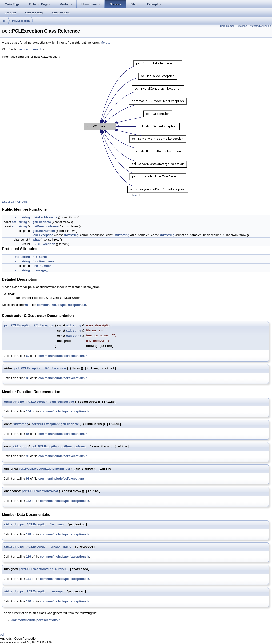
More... (105, 43)
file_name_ (41, 257)
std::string (22, 217)
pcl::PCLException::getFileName (55, 424)
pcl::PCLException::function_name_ (47, 547)
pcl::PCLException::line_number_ (43, 569)
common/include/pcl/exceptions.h (62, 305)
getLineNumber (44, 231)
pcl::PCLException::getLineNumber (44, 469)
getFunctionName (46, 226)
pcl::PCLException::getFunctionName (59, 446)
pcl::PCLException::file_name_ (43, 525)
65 (26, 305)
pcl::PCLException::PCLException (29, 325)
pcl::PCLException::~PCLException (40, 368)
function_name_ (44, 261)
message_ (40, 270)
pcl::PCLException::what (40, 491)
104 (28, 411)
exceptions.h (31, 50)
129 (28, 556)
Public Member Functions (233, 26)
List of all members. (15, 202)
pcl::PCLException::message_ (42, 592)
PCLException (21, 21)
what (36, 240)
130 (28, 601)
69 (28, 356)
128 (28, 534)
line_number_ (43, 266)
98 (28, 478)
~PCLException (44, 244)
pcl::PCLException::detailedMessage (47, 402)
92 (28, 456)
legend (136, 195)
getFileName (42, 222)
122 (28, 501)
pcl (4, 21)
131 (28, 579)
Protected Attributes (260, 26)
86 (28, 434)
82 (28, 378)
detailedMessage (45, 217)
